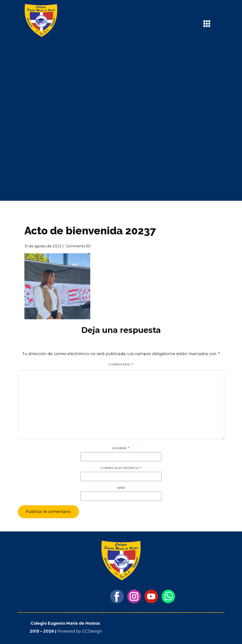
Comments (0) (78, 246)
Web (121, 488)
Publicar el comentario (48, 512)
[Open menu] (207, 24)
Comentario (121, 364)
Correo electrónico (121, 468)
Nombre (121, 448)
